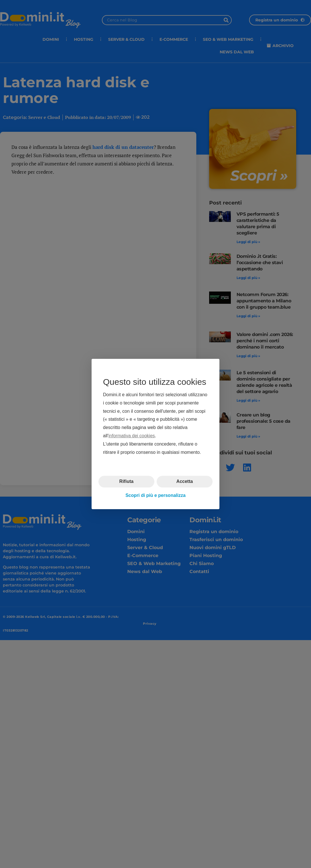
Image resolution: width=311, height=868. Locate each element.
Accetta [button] (185, 481)
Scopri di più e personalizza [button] (156, 495)
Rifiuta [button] (126, 481)
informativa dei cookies (132, 436)
